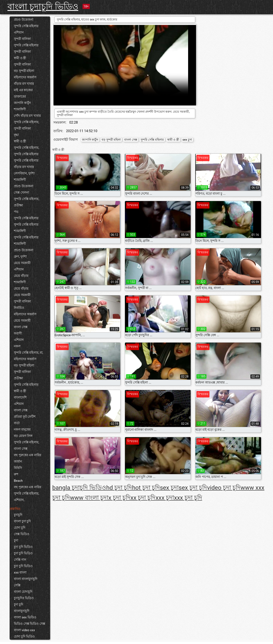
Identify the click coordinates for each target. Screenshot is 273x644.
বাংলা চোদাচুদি (23, 592)
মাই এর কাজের (23, 90)
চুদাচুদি (18, 515)
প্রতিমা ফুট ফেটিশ (25, 417)
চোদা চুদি (20, 528)
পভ (16, 212)
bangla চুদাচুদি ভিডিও (79, 488)
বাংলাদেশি (20, 397)
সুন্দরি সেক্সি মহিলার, (26, 122)
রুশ (16, 474)
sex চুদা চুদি (193, 488)
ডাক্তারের (20, 96)
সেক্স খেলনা (21, 193)
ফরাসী (18, 333)
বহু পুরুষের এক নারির (28, 455)
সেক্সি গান (20, 560)
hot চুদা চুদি (146, 488)
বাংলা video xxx (24, 630)
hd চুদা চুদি (119, 488)
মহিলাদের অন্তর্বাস (25, 77)
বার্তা (17, 423)
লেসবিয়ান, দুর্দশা (24, 173)
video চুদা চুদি (224, 488)
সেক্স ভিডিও (22, 534)
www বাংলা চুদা (89, 498)
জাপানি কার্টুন (22, 103)
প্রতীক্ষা (18, 205)
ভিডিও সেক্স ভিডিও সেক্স (30, 624)
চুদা (16, 540)
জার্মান (18, 461)
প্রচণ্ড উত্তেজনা (24, 20)
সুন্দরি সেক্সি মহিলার (26, 26)
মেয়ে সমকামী (22, 263)
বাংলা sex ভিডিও (25, 617)
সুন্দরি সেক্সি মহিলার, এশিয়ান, (26, 497)
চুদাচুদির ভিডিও (24, 598)
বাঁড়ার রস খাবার (24, 84)
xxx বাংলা (20, 572)
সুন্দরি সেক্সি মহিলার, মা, (28, 353)
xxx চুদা (165, 498)
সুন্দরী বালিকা (22, 39)
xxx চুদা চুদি (188, 498)
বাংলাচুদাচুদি (22, 611)
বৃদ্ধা (16, 135)
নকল (17, 346)
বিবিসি (18, 468)
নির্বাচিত (19, 308)
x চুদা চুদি (119, 498)
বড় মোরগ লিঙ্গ (23, 436)
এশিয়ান (19, 32)
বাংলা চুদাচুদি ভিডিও (43, 7)
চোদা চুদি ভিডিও (24, 637)
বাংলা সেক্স (21, 327)
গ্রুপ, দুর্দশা (20, 257)
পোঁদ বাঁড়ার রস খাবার (27, 116)
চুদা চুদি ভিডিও (23, 547)
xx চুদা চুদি (143, 498)
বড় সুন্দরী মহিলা (24, 71)
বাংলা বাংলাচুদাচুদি (26, 579)
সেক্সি (17, 585)
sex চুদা (187, 140)
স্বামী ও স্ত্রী (20, 58)
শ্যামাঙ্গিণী (20, 109)
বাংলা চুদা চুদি (22, 521)
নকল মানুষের (22, 429)
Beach (18, 481)
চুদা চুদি (19, 605)
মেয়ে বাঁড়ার (21, 276)
